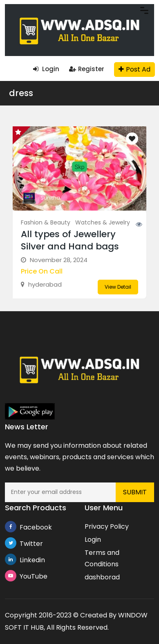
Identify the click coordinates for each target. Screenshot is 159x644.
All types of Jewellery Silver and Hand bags (70, 240)
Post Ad (134, 69)
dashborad (102, 577)
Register (87, 69)
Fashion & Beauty (46, 222)
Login (46, 69)
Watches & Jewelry (103, 222)
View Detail (118, 287)
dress (21, 93)
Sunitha (50, 198)
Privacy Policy (107, 526)
